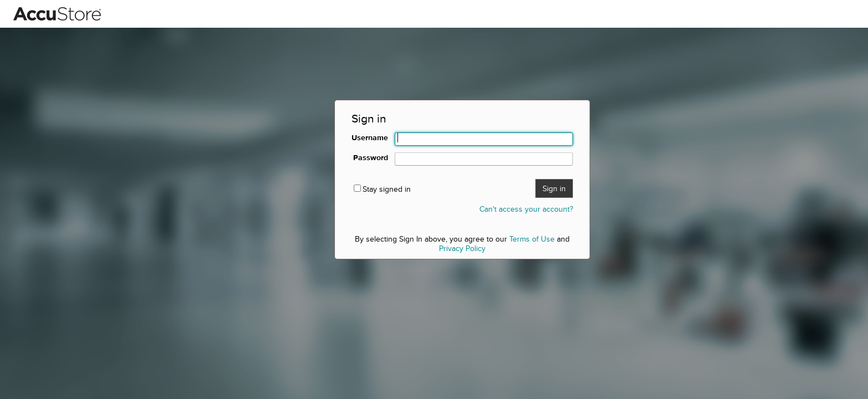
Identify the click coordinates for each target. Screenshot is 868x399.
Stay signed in (387, 189)
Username (370, 138)
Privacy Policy (462, 248)
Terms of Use (532, 239)
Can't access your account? (526, 209)
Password (371, 158)
